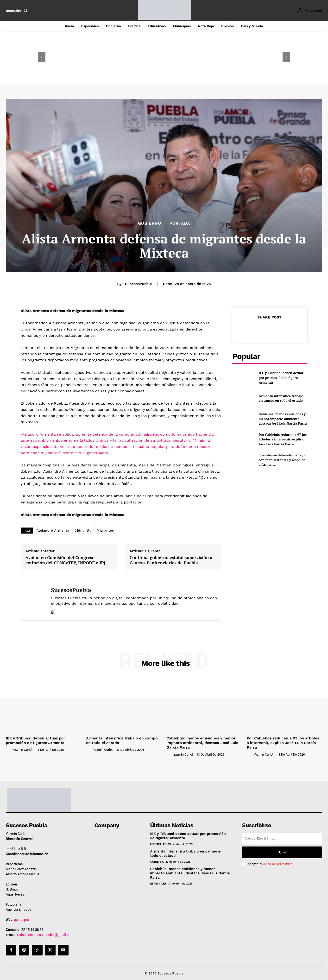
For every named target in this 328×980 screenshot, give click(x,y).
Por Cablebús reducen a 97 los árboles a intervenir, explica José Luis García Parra (283, 439)
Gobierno (150, 223)
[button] (18, 11)
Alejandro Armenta (53, 530)
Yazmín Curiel (23, 750)
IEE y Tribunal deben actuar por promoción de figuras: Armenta (281, 377)
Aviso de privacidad (278, 864)
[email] (282, 838)
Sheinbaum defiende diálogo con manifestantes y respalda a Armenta (282, 460)
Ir (282, 852)
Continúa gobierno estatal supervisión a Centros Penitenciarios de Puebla (171, 560)
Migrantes (105, 530)
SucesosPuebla (138, 284)
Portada (180, 223)
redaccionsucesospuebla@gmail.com (45, 935)
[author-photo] (9, 750)
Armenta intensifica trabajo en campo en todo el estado (281, 398)
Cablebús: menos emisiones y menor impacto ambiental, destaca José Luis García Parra (283, 419)
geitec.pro (21, 920)
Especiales (158, 844)
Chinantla (83, 530)
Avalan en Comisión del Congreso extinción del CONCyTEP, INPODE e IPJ (65, 560)
